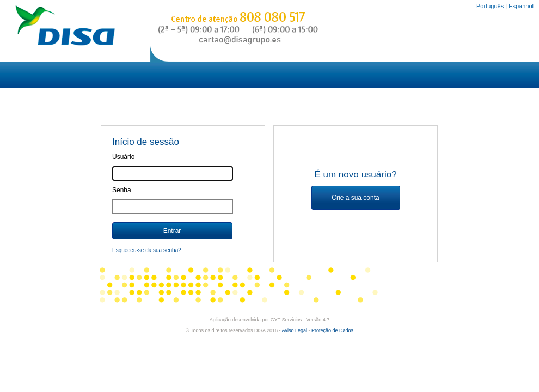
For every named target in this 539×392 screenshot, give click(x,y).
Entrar (172, 231)
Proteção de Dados (332, 330)
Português (490, 6)
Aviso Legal (295, 330)
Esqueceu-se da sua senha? (147, 250)
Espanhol (521, 6)
